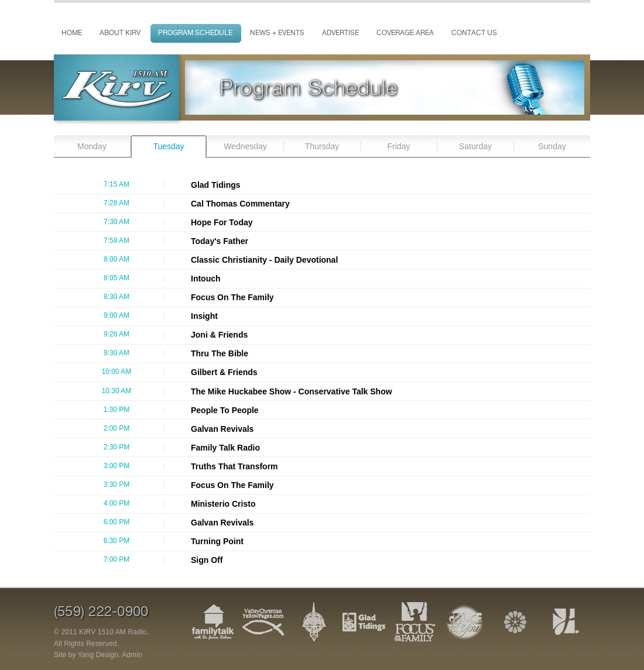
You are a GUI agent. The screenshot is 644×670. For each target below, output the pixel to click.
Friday (399, 146)
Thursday (322, 146)
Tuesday (168, 146)
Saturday (475, 146)
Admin (132, 655)
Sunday (552, 146)
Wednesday (245, 146)
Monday (92, 146)
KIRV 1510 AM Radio (113, 632)
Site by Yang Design (86, 655)
